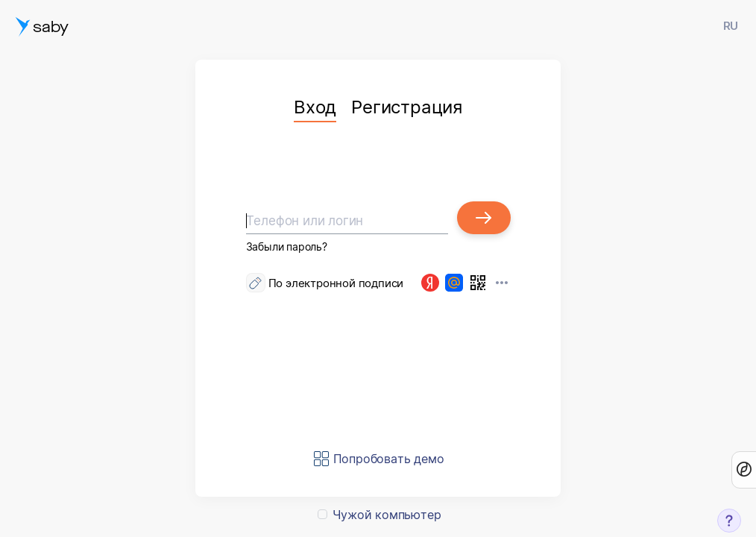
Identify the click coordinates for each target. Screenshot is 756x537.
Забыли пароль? (287, 246)
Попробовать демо (389, 459)
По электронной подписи (336, 283)
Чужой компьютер (387, 515)
